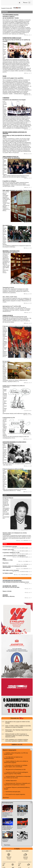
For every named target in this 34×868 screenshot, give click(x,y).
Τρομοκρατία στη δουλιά (8, 287)
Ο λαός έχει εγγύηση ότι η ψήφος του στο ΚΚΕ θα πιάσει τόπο (17, 326)
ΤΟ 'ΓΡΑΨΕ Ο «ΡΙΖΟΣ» (8, 573)
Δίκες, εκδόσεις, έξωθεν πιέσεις (10, 297)
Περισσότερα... (6, 798)
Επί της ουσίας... (7, 361)
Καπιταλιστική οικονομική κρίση (13, 792)
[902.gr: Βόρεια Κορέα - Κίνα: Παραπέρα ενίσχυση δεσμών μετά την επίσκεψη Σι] (3, 730)
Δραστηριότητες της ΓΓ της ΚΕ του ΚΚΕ (12, 306)
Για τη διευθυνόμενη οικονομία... (10, 547)
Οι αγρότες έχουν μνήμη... (9, 550)
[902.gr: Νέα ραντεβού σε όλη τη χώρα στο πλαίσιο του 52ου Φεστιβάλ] (3, 722)
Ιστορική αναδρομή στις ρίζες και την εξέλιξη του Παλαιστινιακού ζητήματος (16, 762)
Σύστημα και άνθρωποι (8, 498)
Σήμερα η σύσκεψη (7, 591)
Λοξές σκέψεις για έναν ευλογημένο (11, 570)
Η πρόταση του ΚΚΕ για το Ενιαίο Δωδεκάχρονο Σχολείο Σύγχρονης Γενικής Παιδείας (16, 773)
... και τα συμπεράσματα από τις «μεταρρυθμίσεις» (14, 556)
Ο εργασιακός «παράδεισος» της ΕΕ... (11, 553)
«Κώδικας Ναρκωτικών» (11, 781)
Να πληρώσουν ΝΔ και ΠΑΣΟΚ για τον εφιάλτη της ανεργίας (17, 40)
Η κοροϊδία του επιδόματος (9, 181)
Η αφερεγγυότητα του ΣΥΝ (9, 418)
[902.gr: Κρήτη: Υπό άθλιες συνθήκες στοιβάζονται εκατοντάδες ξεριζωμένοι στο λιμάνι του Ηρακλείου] (3, 726)
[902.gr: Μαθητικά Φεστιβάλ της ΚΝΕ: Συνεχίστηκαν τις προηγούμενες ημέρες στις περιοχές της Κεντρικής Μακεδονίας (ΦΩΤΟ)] (3, 734)
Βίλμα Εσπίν (6, 563)
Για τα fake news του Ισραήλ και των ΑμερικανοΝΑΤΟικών (13, 758)
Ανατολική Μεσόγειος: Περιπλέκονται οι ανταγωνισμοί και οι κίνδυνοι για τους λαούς (17, 777)
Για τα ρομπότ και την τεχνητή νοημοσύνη (15, 794)
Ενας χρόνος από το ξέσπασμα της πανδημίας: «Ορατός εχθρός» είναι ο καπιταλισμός (16, 766)
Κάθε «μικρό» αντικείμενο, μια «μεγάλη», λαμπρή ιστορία (17, 190)
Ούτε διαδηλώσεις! (7, 225)
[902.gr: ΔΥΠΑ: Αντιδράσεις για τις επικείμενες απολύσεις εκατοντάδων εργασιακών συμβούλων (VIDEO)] (3, 740)
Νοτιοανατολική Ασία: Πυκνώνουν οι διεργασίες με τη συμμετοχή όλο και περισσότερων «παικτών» (17, 784)
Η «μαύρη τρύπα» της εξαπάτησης (17, 157)
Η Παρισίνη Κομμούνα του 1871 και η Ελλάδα (13, 469)
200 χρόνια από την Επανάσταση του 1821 (16, 770)
